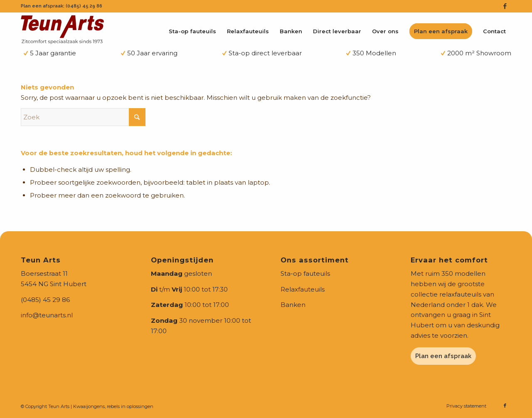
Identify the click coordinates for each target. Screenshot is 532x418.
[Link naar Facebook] (505, 6)
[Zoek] (83, 117)
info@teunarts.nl (47, 315)
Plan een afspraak (443, 356)
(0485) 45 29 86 (45, 300)
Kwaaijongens (89, 406)
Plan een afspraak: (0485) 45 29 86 (62, 6)
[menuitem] (192, 31)
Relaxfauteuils (303, 289)
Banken (293, 305)
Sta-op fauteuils (305, 273)
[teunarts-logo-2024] (62, 29)
